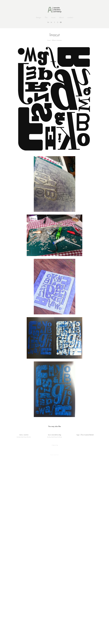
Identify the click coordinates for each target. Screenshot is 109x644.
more (53, 17)
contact (70, 17)
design (38, 17)
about (61, 17)
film (46, 17)
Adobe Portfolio (56, 455)
